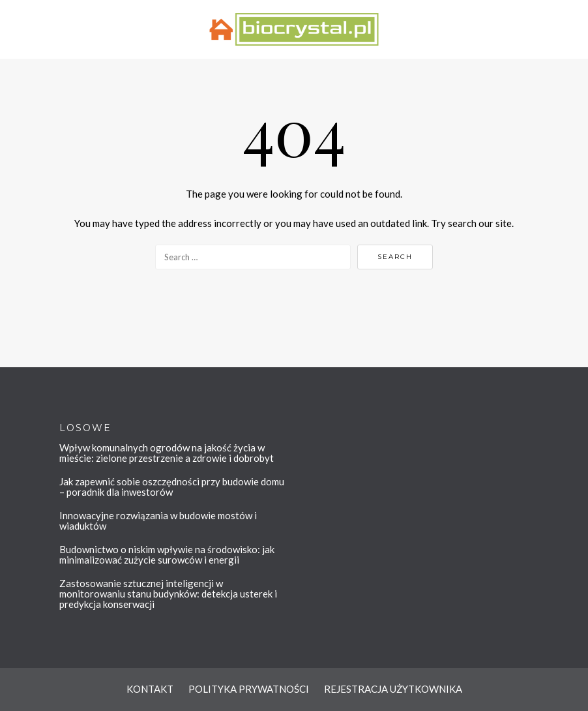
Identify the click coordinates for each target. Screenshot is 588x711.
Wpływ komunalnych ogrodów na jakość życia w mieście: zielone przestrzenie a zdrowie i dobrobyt (167, 453)
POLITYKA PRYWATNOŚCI (249, 689)
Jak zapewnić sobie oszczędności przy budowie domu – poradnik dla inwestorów (172, 487)
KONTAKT (150, 689)
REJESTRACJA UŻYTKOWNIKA (393, 689)
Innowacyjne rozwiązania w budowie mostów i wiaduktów (158, 521)
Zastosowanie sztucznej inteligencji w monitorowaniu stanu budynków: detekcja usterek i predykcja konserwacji (168, 594)
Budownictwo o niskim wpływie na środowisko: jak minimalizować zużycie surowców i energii (167, 554)
